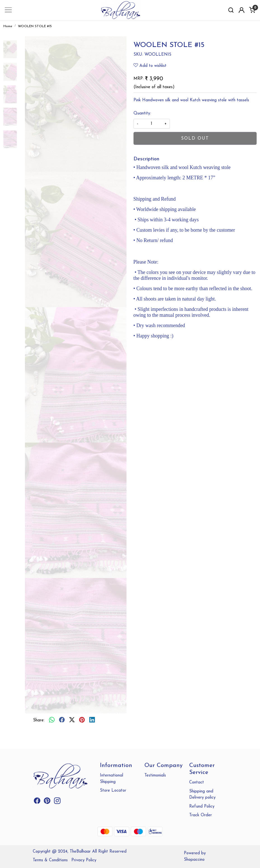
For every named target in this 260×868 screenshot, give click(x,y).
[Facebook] (37, 802)
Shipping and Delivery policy (202, 795)
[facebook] (62, 721)
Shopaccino (194, 860)
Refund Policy (202, 807)
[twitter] (72, 721)
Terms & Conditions (50, 860)
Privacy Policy (84, 860)
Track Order (201, 815)
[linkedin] (92, 721)
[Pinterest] (47, 802)
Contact (197, 783)
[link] (231, 10)
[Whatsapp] (52, 721)
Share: (39, 720)
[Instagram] (57, 802)
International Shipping (112, 779)
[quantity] (152, 124)
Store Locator (113, 791)
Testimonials (155, 776)
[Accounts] (242, 10)
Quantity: (142, 113)
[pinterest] (82, 721)
